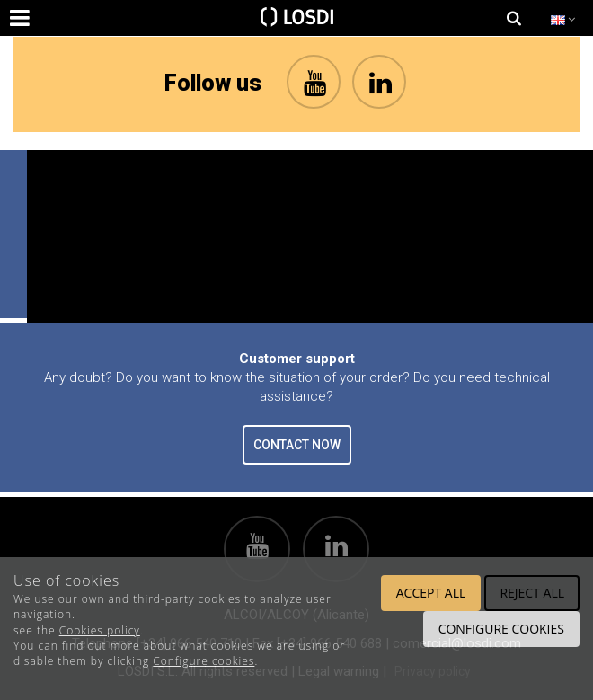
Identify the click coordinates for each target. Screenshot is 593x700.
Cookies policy (100, 630)
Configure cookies (204, 661)
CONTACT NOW (297, 445)
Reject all (532, 593)
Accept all (431, 593)
